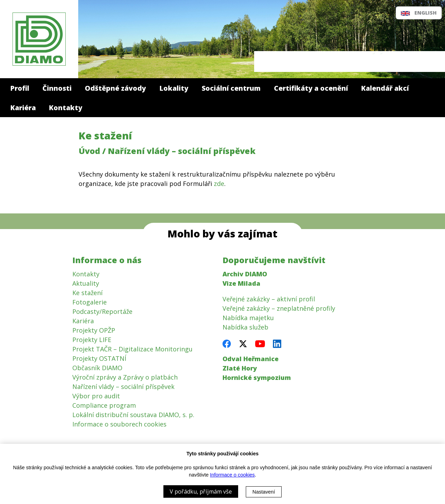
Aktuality (86, 283)
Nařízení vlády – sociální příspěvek (123, 387)
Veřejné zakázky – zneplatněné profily (279, 308)
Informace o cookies (232, 475)
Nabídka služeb (245, 327)
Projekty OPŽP (94, 330)
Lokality (174, 88)
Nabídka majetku (248, 318)
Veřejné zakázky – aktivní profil (269, 299)
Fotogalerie (90, 302)
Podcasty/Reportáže (102, 311)
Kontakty (66, 108)
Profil (20, 88)
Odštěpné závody (115, 88)
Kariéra (23, 108)
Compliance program (104, 405)
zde (219, 184)
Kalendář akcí (385, 88)
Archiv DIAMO (245, 274)
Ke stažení (105, 135)
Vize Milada (241, 283)
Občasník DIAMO (97, 368)
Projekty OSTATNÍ (99, 358)
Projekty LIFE (92, 340)
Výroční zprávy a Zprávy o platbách (125, 377)
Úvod (89, 151)
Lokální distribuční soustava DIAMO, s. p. (133, 415)
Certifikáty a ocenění (311, 88)
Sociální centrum (231, 88)
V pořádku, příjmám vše (201, 491)
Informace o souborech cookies (119, 424)
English (419, 13)
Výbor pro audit (96, 396)
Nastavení (264, 492)
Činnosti (57, 88)
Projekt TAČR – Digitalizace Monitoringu (132, 349)
